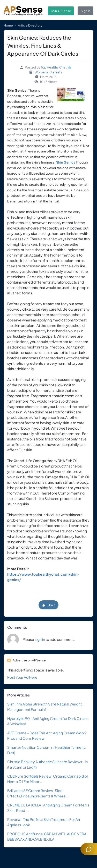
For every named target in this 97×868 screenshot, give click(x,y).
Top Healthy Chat (54, 67)
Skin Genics (66, 162)
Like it (49, 605)
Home (8, 25)
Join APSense (61, 11)
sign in (40, 639)
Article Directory (30, 25)
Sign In (86, 11)
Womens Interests (48, 72)
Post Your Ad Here (22, 677)
